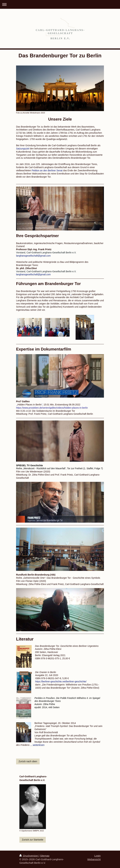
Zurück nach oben (28, 761)
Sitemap (45, 856)
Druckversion (29, 856)
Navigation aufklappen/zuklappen (60, 4)
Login (97, 856)
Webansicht (94, 859)
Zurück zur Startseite (33, 840)
